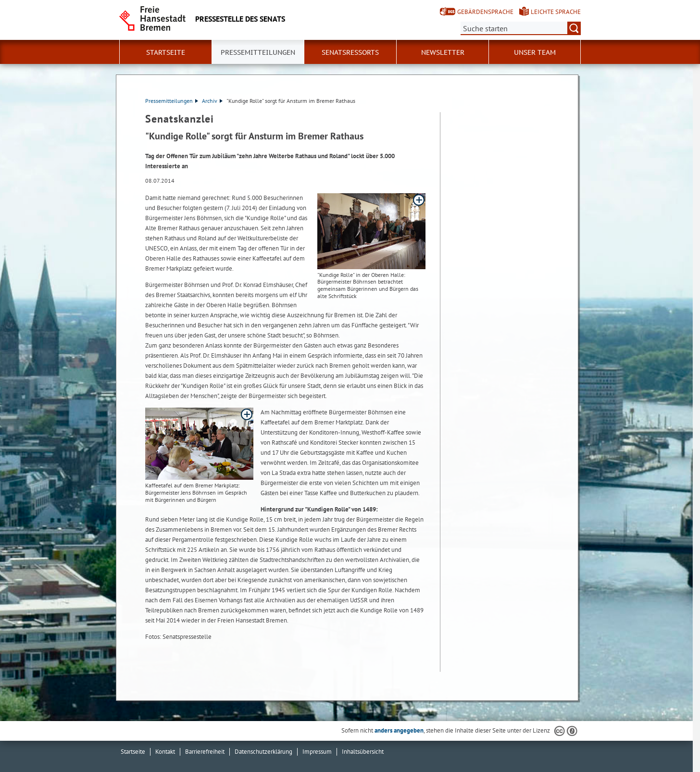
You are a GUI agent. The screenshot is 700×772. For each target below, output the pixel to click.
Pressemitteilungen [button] (258, 52)
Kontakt (165, 752)
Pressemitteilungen (172, 101)
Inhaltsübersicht (363, 752)
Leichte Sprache (556, 12)
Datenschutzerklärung (263, 752)
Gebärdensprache (485, 12)
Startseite (166, 52)
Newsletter (443, 52)
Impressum (317, 752)
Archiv (212, 101)
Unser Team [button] (535, 52)
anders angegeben (399, 730)
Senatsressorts (350, 52)
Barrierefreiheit (205, 752)
